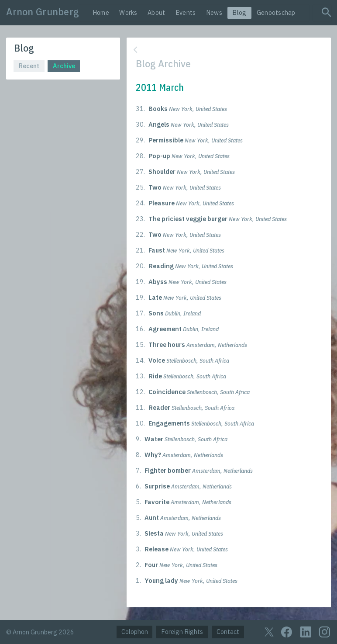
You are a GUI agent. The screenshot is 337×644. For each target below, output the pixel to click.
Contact (228, 632)
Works (128, 12)
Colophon (135, 632)
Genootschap (276, 12)
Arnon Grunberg (43, 12)
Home (101, 12)
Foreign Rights (182, 632)
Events (186, 12)
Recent (29, 66)
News (214, 12)
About (156, 12)
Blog (239, 12)
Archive (64, 66)
